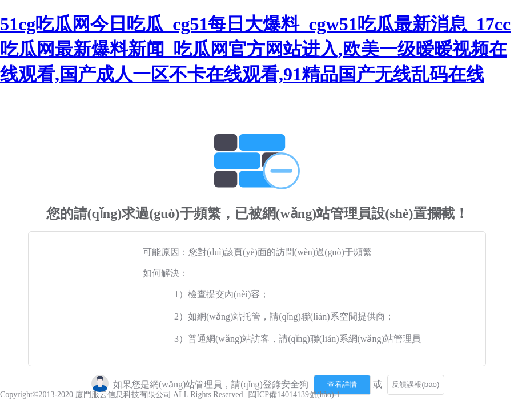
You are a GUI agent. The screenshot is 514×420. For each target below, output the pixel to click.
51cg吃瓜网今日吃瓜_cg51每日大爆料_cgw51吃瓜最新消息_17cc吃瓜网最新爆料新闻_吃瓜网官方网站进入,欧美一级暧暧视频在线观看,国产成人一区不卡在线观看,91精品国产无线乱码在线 (255, 49)
